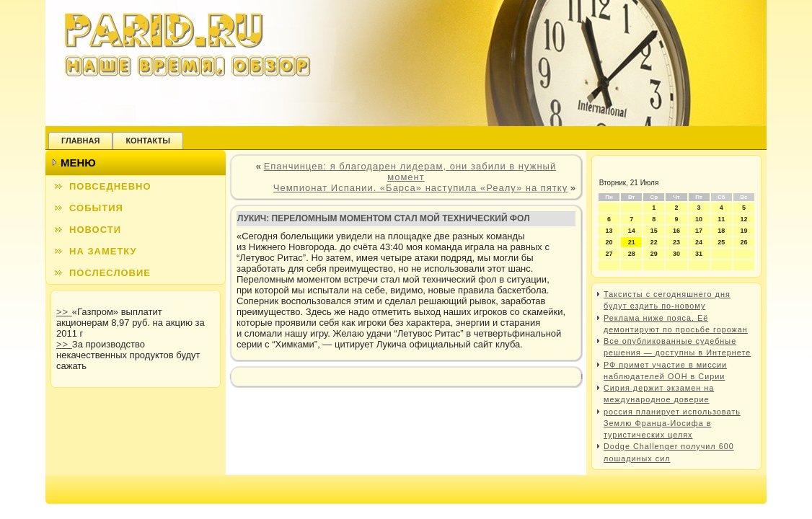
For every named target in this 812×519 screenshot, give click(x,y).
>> (64, 312)
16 (676, 231)
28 (632, 254)
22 (654, 242)
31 (699, 254)
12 (743, 219)
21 (632, 242)
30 (676, 254)
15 (654, 231)
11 (721, 219)
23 (676, 242)
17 (699, 231)
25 (721, 242)
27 (609, 254)
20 (609, 242)
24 (699, 242)
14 (632, 231)
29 (654, 254)
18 (721, 231)
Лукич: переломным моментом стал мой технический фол (384, 218)
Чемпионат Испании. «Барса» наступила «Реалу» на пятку (420, 188)
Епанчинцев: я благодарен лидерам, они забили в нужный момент (410, 172)
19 (743, 231)
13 (609, 231)
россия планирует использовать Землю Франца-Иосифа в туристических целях (672, 423)
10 (699, 219)
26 (743, 242)
